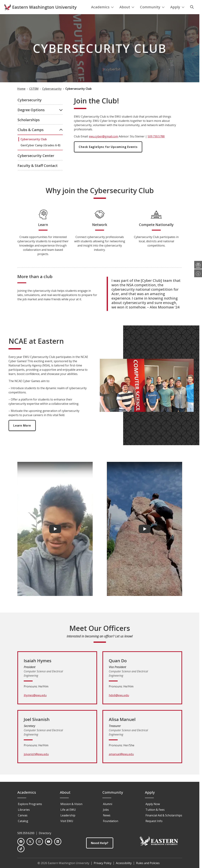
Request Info (154, 821)
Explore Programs (30, 804)
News (107, 815)
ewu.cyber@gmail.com (103, 144)
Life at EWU (68, 810)
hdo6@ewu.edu (119, 703)
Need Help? (100, 843)
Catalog (23, 821)
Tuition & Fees (155, 810)
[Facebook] (21, 842)
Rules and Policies (148, 863)
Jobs (106, 810)
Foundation (111, 821)
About (127, 14)
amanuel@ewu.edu (121, 761)
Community (152, 14)
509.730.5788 (156, 144)
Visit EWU (67, 821)
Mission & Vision (71, 804)
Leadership (68, 815)
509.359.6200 (26, 833)
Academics (102, 14)
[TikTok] (21, 849)
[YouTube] (49, 842)
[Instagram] (39, 842)
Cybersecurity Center (36, 163)
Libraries (24, 810)
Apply (177, 14)
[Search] (192, 14)
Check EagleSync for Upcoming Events (108, 154)
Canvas (23, 815)
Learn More (22, 433)
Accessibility (124, 863)
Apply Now (153, 804)
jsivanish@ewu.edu (36, 761)
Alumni (108, 804)
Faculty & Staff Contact (38, 173)
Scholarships (29, 127)
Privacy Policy (103, 863)
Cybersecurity (30, 107)
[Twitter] (30, 842)
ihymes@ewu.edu (35, 703)
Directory (45, 833)
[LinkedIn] (58, 842)
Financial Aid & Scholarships (164, 815)
